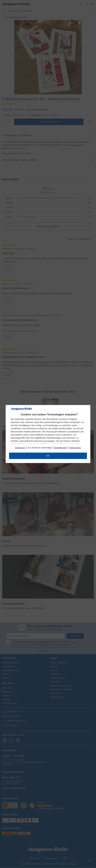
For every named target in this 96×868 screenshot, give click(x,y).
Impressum (20, 448)
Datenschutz (75, 448)
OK (48, 456)
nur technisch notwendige (40, 448)
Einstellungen (60, 448)
